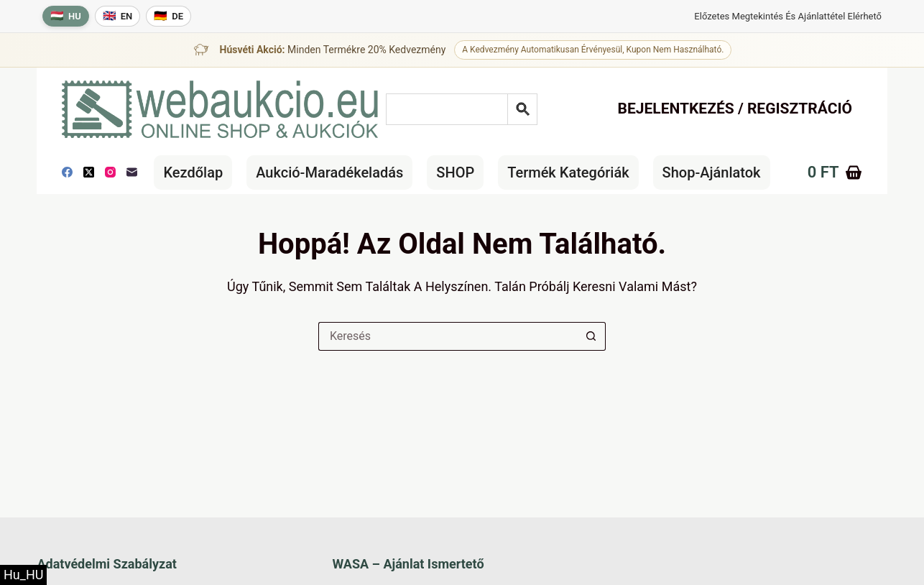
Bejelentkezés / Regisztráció (735, 109)
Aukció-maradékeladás (329, 172)
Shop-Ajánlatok (712, 172)
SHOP (455, 172)
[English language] (118, 16)
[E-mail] (132, 172)
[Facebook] (67, 172)
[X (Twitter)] (89, 172)
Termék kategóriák (568, 172)
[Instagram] (110, 172)
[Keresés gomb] (591, 336)
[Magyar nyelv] (66, 16)
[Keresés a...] (448, 336)
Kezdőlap (193, 172)
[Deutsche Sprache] (168, 16)
